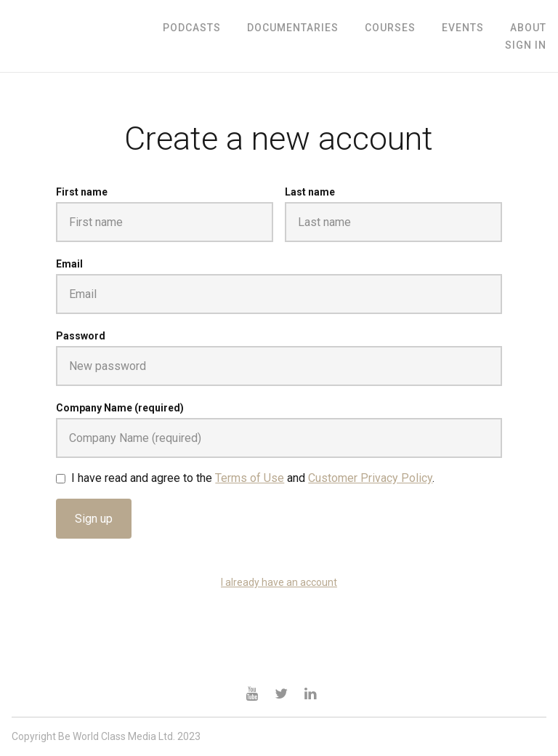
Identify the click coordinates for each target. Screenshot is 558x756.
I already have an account (279, 582)
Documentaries (293, 28)
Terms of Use (250, 478)
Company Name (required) (120, 408)
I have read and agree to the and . (253, 478)
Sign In (526, 45)
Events (463, 28)
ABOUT (528, 28)
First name (82, 192)
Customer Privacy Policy (370, 478)
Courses (390, 28)
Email (69, 264)
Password (81, 336)
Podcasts (192, 28)
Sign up (94, 519)
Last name (310, 192)
